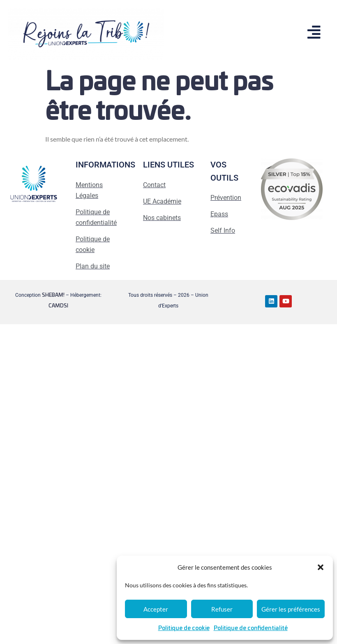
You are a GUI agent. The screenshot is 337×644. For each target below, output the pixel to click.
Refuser (222, 609)
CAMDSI (58, 306)
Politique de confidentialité (251, 628)
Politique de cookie (184, 628)
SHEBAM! (53, 295)
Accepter (156, 609)
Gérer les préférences (291, 609)
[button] (321, 567)
